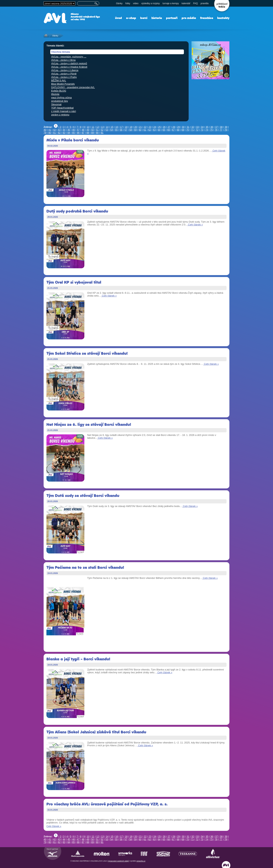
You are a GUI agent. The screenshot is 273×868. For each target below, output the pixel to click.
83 (64, 133)
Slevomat (56, 104)
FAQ (195, 3)
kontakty (223, 18)
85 (73, 133)
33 (197, 127)
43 (59, 130)
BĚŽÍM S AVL (59, 80)
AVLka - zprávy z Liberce (65, 70)
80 (50, 133)
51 (97, 130)
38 (221, 127)
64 (159, 130)
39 (226, 127)
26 (164, 127)
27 (169, 127)
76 (216, 130)
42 (54, 130)
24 (155, 127)
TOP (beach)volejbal (62, 108)
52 (102, 130)
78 (226, 130)
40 (45, 130)
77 (221, 130)
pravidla (205, 3)
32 (193, 127)
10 (88, 127)
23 (150, 127)
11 (93, 127)
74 (207, 130)
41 (50, 130)
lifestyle (55, 94)
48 (83, 130)
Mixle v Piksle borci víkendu (73, 140)
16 (117, 127)
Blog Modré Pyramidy (63, 84)
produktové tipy (60, 101)
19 (131, 127)
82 (59, 133)
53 (107, 130)
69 (183, 130)
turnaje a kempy (171, 3)
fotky (128, 3)
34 (202, 127)
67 (173, 130)
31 (188, 127)
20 (136, 127)
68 (178, 130)
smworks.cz (141, 861)
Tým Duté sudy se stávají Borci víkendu (83, 496)
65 (164, 130)
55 (116, 130)
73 (202, 130)
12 (98, 127)
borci (144, 18)
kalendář (186, 3)
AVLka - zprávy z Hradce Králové (69, 67)
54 (111, 130)
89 (93, 133)
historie (157, 18)
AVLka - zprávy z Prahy (64, 77)
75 (211, 130)
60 (140, 130)
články (119, 3)
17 (121, 127)
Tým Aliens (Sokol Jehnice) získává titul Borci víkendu (96, 732)
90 (97, 133)
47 (78, 130)
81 (54, 133)
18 (126, 127)
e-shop (131, 18)
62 (150, 130)
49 (88, 130)
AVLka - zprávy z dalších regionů (69, 63)
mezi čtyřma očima (61, 98)
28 (174, 127)
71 (192, 130)
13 (102, 127)
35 (207, 127)
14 (107, 127)
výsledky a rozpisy (150, 3)
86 (78, 133)
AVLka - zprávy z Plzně (64, 74)
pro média (189, 18)
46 (73, 130)
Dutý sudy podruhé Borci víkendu (77, 211)
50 (93, 130)
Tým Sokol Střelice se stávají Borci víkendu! (87, 353)
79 (45, 133)
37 (217, 127)
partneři (172, 18)
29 (178, 127)
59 (135, 130)
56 (121, 130)
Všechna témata (61, 52)
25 (159, 127)
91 (102, 133)
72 (197, 130)
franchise (207, 18)
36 (212, 127)
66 (169, 130)
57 (126, 130)
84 (69, 133)
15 (112, 127)
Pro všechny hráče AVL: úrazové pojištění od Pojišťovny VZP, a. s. (107, 804)
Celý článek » (195, 225)
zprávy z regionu (60, 115)
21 (140, 127)
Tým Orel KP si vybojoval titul (74, 282)
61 (145, 130)
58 (130, 130)
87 (83, 133)
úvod (118, 18)
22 (145, 127)
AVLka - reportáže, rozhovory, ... (69, 57)
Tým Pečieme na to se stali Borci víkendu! (85, 567)
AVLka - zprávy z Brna (63, 60)
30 (183, 127)
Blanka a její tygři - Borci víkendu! (78, 659)
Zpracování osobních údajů (118, 861)
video (136, 3)
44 (64, 130)
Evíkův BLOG (59, 91)
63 (154, 130)
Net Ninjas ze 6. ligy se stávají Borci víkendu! (89, 424)
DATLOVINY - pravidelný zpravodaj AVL (73, 87)
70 (187, 130)
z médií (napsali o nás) (64, 111)
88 (88, 133)
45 (69, 130)
